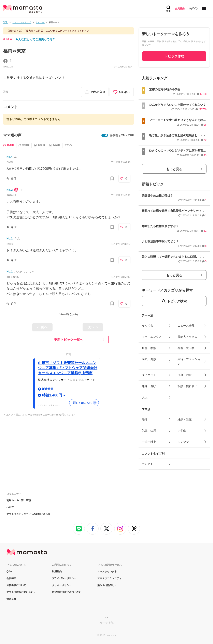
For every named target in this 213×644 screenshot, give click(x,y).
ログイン (194, 9)
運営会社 (11, 599)
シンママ (183, 442)
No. (10, 157)
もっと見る (174, 169)
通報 (6, 92)
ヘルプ (10, 507)
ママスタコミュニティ (110, 578)
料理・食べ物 (186, 348)
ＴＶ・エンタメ (152, 337)
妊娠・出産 (185, 419)
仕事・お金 (185, 375)
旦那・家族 (149, 348)
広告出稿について (16, 585)
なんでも (147, 326)
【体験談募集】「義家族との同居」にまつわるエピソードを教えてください (48, 31)
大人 (145, 397)
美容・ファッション (189, 361)
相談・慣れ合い (187, 386)
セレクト (147, 464)
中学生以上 (149, 442)
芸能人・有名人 (187, 337)
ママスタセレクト (107, 571)
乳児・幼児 (149, 430)
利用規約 (57, 571)
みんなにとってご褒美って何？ (35, 39)
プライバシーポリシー (64, 578)
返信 (14, 178)
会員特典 (11, 578)
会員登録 (180, 9)
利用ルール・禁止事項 (19, 500)
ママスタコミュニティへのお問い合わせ (28, 514)
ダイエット (149, 375)
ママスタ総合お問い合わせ (21, 592)
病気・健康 (149, 359)
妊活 (145, 419)
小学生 (182, 430)
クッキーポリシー (62, 585)
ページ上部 (106, 623)
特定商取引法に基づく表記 (67, 592)
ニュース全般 (186, 326)
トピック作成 (174, 56)
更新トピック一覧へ (69, 340)
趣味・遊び (149, 386)
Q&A (9, 571)
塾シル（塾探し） (107, 585)
